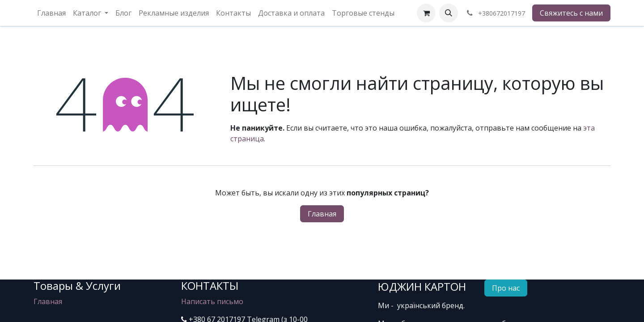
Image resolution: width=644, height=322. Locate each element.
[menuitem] (51, 13)
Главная (322, 214)
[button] (449, 13)
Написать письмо (212, 301)
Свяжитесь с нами (571, 13)
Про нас (506, 288)
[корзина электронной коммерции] (426, 13)
